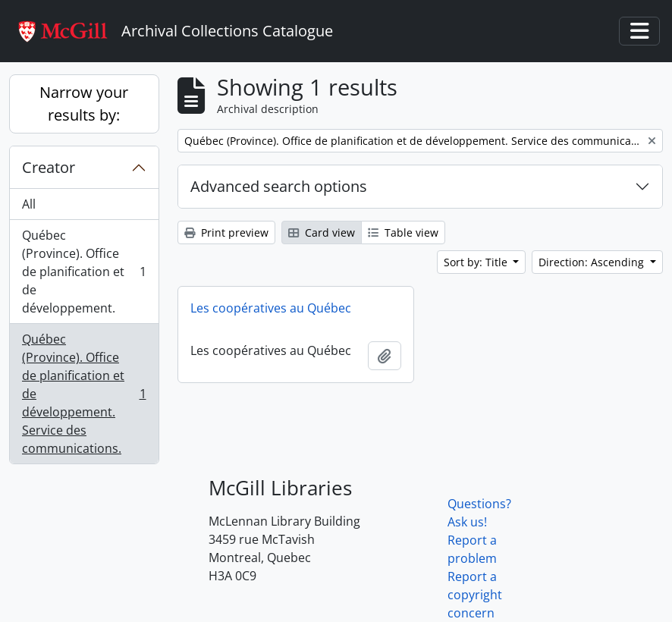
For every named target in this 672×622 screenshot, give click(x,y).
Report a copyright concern (475, 595)
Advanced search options (279, 186)
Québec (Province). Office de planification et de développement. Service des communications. (84, 394)
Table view (403, 232)
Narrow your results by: (84, 104)
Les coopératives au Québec (271, 308)
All (29, 204)
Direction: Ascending (593, 262)
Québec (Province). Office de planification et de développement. (84, 272)
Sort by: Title (477, 262)
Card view (322, 232)
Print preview (226, 232)
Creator (49, 167)
